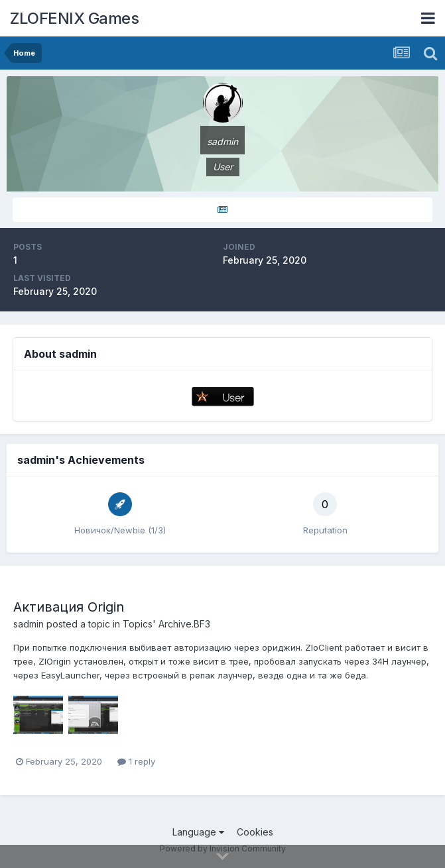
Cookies (255, 832)
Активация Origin (69, 607)
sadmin (29, 624)
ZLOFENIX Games (74, 18)
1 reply (136, 761)
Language (198, 832)
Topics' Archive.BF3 (166, 624)
